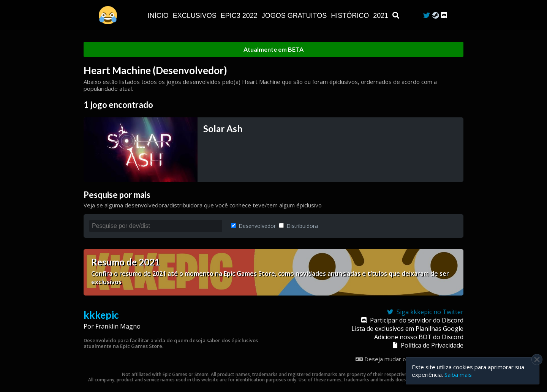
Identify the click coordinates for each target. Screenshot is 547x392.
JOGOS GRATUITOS (295, 16)
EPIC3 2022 (240, 16)
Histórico (351, 16)
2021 (382, 16)
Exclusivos (196, 16)
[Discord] (444, 15)
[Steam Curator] (436, 15)
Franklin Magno (118, 326)
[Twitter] (427, 15)
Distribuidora (298, 226)
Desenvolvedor (253, 226)
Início (159, 16)
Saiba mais (458, 375)
